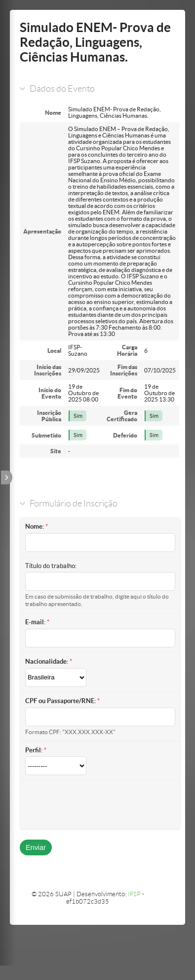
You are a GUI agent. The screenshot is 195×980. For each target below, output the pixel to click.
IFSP (134, 894)
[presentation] (100, 805)
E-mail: (35, 622)
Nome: (35, 526)
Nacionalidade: (47, 661)
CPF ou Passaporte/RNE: (60, 701)
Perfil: (34, 750)
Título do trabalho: (51, 566)
